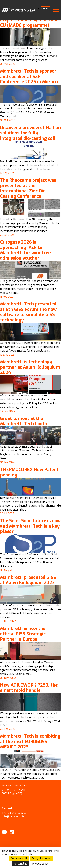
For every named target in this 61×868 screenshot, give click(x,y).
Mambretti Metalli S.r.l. (15, 786)
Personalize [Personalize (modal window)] (20, 864)
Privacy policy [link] (41, 864)
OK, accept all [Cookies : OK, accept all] (19, 858)
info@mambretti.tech (15, 816)
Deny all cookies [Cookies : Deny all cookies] (42, 858)
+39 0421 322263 (17, 813)
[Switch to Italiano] (45, 9)
